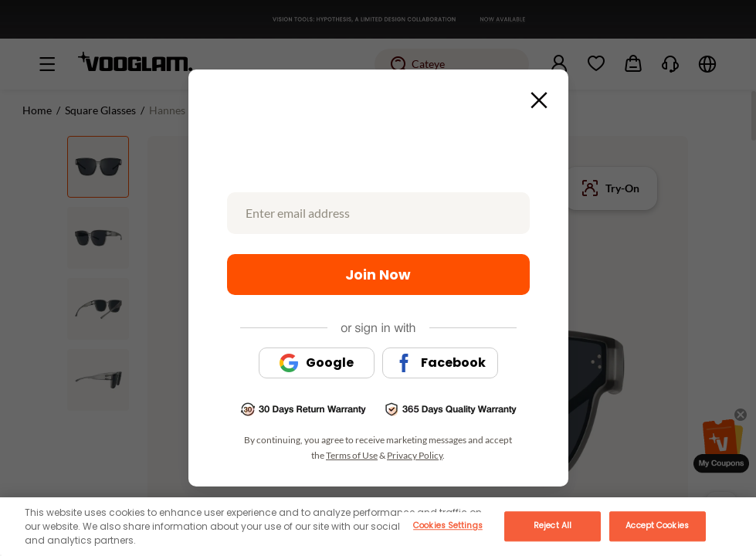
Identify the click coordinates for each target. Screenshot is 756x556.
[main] (378, 527)
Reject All (553, 525)
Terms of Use (352, 455)
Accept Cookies (657, 525)
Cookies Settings (448, 525)
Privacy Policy (415, 455)
